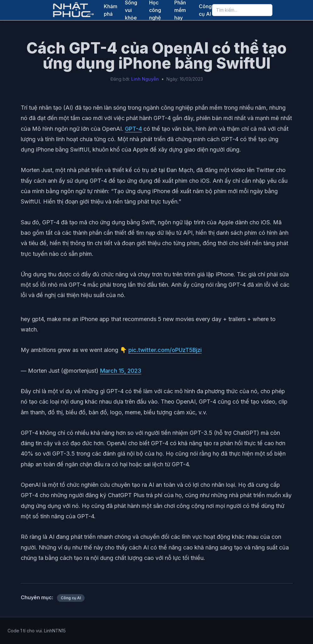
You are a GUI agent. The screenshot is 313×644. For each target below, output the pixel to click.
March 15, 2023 (121, 371)
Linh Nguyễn (145, 79)
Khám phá (111, 10)
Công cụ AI (205, 10)
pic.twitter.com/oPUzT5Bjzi (165, 350)
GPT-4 (133, 129)
